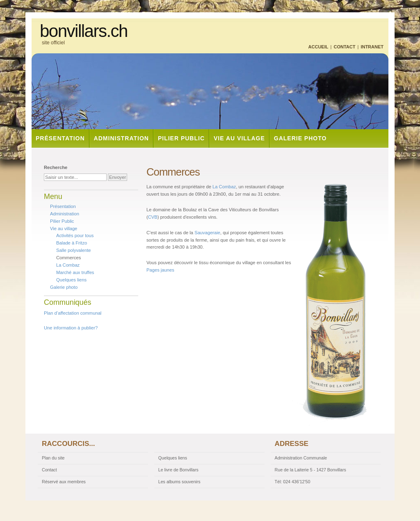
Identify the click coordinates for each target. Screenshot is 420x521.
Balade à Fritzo (72, 243)
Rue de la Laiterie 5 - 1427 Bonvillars (310, 470)
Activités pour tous (75, 235)
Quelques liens (71, 280)
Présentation (60, 138)
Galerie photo (300, 138)
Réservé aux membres (64, 482)
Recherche (56, 167)
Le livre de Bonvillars (178, 470)
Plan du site (53, 458)
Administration (121, 138)
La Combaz (224, 187)
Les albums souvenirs (179, 482)
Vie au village (239, 138)
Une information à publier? (71, 328)
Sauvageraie (207, 233)
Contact (344, 47)
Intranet (372, 47)
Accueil (318, 47)
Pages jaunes (160, 270)
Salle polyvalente (74, 250)
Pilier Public (181, 138)
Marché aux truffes (75, 272)
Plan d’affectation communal (73, 313)
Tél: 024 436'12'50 (293, 482)
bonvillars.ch (84, 31)
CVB (153, 217)
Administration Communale (301, 458)
